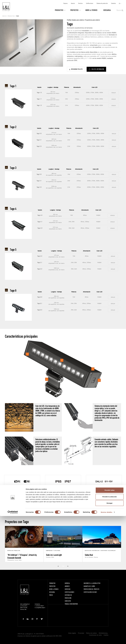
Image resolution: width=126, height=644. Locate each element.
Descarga (107, 10)
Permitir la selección (110, 625)
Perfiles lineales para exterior (75, 20)
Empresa (65, 3)
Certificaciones (90, 3)
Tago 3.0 (39, 174)
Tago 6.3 (40, 310)
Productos (59, 10)
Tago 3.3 (39, 187)
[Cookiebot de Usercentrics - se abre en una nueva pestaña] (13, 640)
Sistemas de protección (102, 3)
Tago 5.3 (40, 269)
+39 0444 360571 (40, 606)
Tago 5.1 (40, 263)
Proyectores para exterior (92, 20)
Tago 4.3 (40, 228)
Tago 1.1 (39, 99)
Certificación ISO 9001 (90, 592)
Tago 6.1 (40, 304)
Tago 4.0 (40, 215)
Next (66, 507)
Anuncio (73, 3)
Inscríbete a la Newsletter (92, 583)
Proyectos (74, 10)
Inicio (4, 16)
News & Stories (91, 10)
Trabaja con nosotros (71, 604)
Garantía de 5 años (89, 586)
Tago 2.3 (39, 146)
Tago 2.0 (39, 134)
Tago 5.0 (40, 256)
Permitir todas (110, 618)
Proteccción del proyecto (91, 589)
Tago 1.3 (39, 105)
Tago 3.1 (39, 181)
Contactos (113, 3)
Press (51, 595)
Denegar (110, 631)
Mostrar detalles (107, 640)
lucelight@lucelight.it (40, 608)
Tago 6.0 (40, 297)
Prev (60, 507)
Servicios (80, 3)
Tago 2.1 (39, 140)
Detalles (114, 93)
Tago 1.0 (39, 93)
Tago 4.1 (40, 222)
